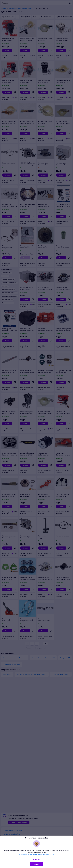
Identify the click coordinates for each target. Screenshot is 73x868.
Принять (36, 864)
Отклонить (36, 859)
